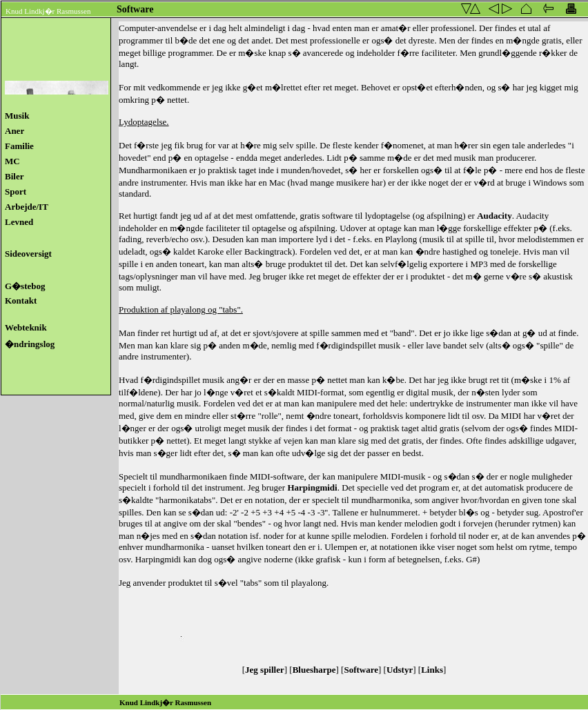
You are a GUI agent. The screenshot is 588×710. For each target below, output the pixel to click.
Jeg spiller (265, 670)
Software (361, 670)
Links (432, 670)
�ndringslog (30, 344)
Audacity (494, 216)
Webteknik (26, 327)
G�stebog (28, 286)
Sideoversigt (28, 254)
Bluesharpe (314, 670)
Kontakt (25, 300)
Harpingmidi (312, 487)
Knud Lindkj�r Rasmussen (48, 11)
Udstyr (400, 670)
